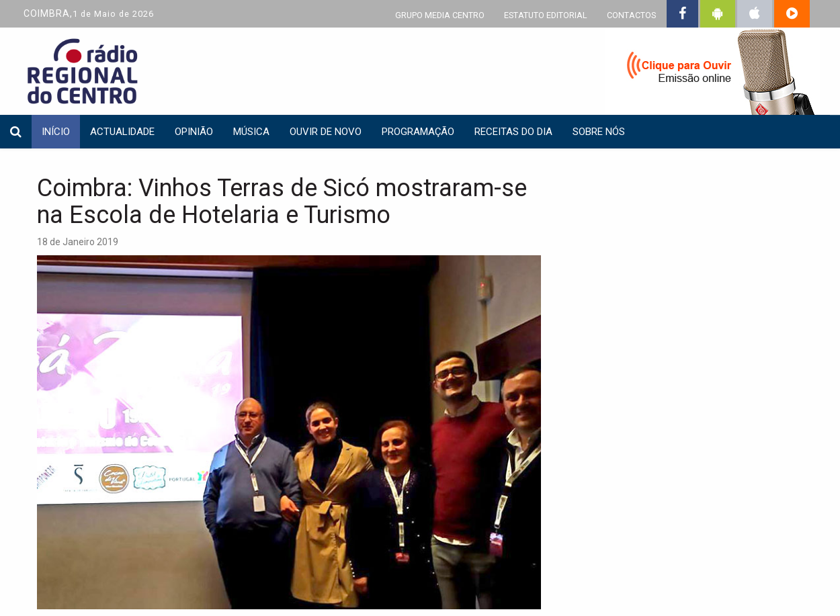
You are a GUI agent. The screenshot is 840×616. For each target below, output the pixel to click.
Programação (418, 132)
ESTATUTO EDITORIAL (546, 15)
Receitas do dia (513, 132)
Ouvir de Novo (326, 132)
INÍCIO (56, 132)
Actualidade (122, 132)
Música (251, 132)
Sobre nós (599, 132)
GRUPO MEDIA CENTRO (440, 15)
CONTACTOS (631, 15)
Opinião (194, 132)
